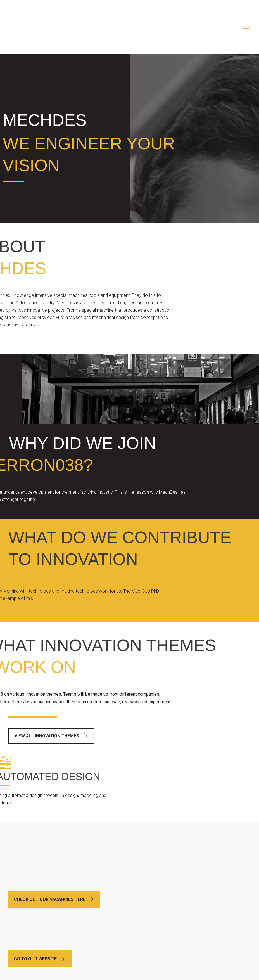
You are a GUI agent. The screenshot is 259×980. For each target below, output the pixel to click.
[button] (51, 736)
